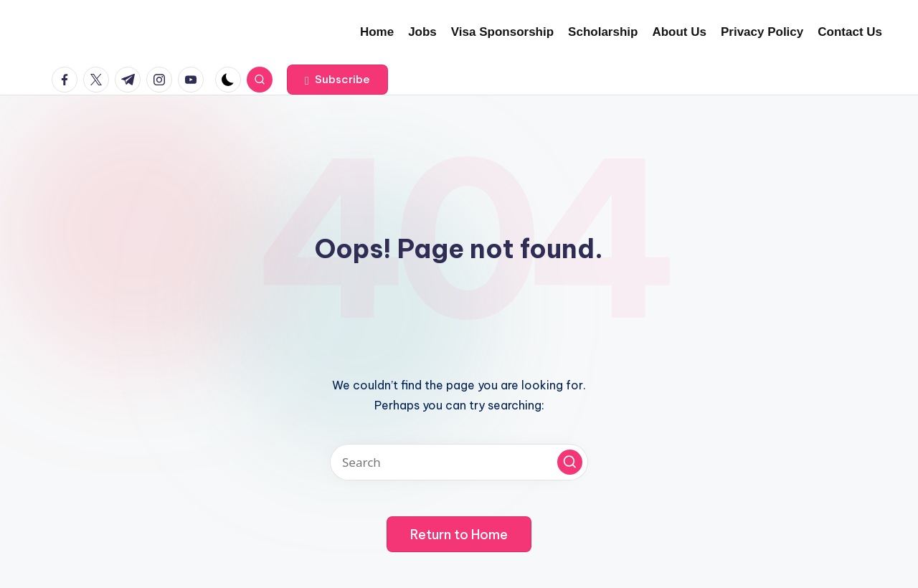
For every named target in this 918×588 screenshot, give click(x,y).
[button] (337, 80)
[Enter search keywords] (459, 462)
